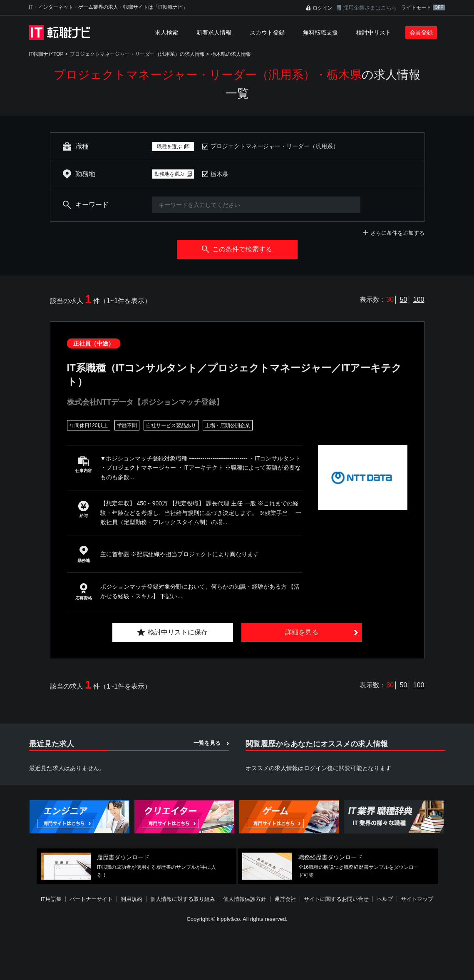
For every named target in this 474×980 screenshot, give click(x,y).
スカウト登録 (267, 32)
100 (419, 300)
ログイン (323, 8)
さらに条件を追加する (397, 233)
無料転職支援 (320, 32)
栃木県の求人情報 (231, 54)
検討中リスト (374, 32)
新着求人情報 (214, 32)
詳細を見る (302, 632)
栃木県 (219, 174)
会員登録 (421, 32)
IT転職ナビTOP (46, 54)
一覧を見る (207, 743)
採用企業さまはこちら (370, 8)
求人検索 (166, 32)
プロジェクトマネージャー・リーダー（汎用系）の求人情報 (137, 54)
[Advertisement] (237, 953)
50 (404, 300)
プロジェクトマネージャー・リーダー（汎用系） (275, 146)
